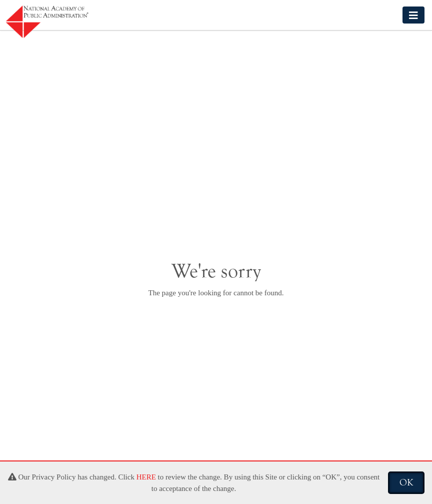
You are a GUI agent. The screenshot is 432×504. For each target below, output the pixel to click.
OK (406, 482)
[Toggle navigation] (413, 15)
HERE (146, 477)
